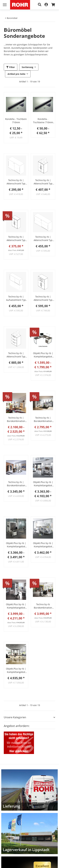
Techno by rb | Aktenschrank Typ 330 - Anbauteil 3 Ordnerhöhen (16, 239)
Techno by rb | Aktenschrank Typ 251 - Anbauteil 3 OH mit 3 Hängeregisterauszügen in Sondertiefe (16, 355)
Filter (11, 67)
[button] (16, 105)
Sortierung (27, 67)
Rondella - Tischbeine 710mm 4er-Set (43, 121)
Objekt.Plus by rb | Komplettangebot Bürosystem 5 (43, 545)
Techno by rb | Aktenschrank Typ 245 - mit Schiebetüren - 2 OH (16, 182)
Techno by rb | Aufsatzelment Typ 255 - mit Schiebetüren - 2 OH (16, 298)
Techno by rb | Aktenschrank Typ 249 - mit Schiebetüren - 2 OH (43, 239)
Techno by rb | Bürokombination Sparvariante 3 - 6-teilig (43, 419)
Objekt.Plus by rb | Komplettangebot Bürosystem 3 (43, 484)
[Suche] (40, 5)
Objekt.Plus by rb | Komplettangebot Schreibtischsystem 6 (43, 355)
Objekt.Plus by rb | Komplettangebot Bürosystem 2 (16, 545)
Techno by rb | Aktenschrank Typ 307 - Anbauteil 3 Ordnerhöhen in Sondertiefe (43, 182)
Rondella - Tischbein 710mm (16, 121)
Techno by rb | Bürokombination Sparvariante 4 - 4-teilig (16, 419)
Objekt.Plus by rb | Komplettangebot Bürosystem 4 (16, 670)
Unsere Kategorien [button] (15, 717)
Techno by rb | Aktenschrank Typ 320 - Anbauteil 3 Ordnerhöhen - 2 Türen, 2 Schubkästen (43, 298)
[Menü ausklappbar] (5, 5)
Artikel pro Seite (16, 74)
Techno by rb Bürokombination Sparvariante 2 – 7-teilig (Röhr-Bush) (43, 606)
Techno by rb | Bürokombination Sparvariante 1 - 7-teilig (16, 484)
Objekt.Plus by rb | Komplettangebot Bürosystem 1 (16, 606)
